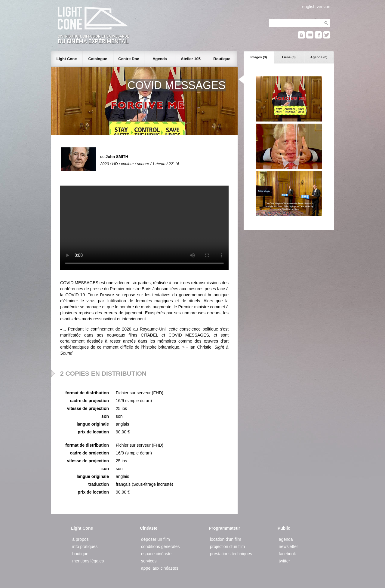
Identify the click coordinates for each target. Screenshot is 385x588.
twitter (284, 561)
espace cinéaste (156, 554)
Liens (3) (289, 57)
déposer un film (156, 539)
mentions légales (88, 561)
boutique (80, 554)
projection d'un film (227, 546)
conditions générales (160, 546)
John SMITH (117, 157)
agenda (286, 539)
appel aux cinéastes (160, 568)
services (149, 561)
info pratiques (85, 546)
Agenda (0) (319, 57)
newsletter (288, 546)
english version (316, 7)
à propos (80, 539)
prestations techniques (231, 554)
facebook (287, 554)
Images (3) (259, 57)
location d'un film (226, 539)
